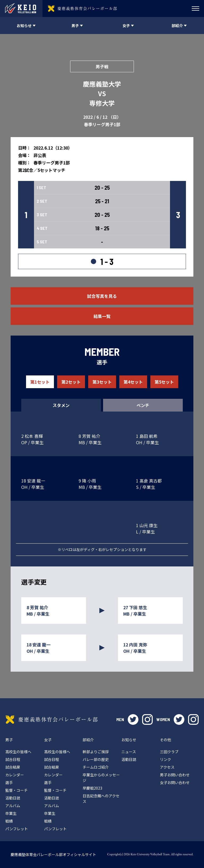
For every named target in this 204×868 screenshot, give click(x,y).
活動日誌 (13, 798)
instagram (147, 719)
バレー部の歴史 (96, 759)
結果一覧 (102, 316)
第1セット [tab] (40, 382)
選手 (9, 782)
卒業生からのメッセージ (101, 778)
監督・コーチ (16, 790)
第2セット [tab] (71, 382)
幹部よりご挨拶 (96, 752)
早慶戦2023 (92, 788)
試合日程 (13, 759)
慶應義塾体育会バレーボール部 (52, 719)
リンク (165, 759)
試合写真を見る (102, 296)
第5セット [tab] (164, 382)
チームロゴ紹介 (96, 767)
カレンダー (15, 775)
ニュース (129, 752)
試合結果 (13, 767)
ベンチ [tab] (143, 405)
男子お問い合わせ (175, 775)
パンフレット (17, 829)
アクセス (167, 767)
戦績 (9, 821)
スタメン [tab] (61, 405)
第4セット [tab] (133, 382)
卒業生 (11, 813)
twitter (133, 719)
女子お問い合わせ (175, 782)
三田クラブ (169, 752)
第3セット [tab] (102, 382)
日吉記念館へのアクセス (101, 799)
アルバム (13, 806)
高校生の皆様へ (18, 752)
